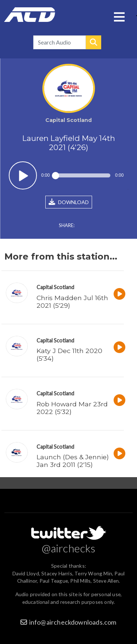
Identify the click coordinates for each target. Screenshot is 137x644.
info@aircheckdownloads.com (73, 622)
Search (94, 42)
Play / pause (23, 175)
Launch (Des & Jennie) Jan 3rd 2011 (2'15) (73, 461)
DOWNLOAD (69, 202)
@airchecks (69, 548)
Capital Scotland (55, 287)
